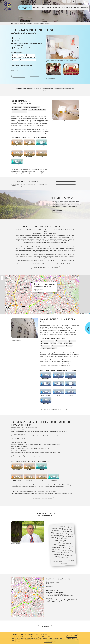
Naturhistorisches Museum (46, 250)
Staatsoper (56, 248)
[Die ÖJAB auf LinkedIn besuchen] (74, 2)
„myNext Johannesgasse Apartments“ (57, 366)
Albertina (18, 250)
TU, (40, 239)
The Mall (28, 256)
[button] (45, 294)
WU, (37, 239)
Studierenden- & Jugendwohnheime (31, 24)
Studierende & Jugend (19, 24)
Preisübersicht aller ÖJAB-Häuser (42, 499)
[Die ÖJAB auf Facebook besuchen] (64, 2)
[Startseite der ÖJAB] (13, 24)
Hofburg (62, 248)
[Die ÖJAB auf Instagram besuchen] (69, 2)
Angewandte (59, 239)
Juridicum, (32, 239)
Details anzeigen (48, 642)
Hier (14, 491)
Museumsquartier (70, 248)
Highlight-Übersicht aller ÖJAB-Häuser (55, 410)
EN (81, 2)
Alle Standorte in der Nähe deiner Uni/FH (46, 268)
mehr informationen (35, 76)
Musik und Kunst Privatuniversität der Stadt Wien (54, 243)
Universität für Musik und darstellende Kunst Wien (62, 241)
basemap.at (87, 314)
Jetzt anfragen (19, 76)
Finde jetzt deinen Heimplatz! (66, 183)
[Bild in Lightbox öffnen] (62, 47)
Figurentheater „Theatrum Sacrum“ (50, 360)
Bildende (50, 239)
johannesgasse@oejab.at (57, 592)
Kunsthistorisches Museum (29, 250)
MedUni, (44, 239)
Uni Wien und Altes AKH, (22, 239)
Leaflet (76, 314)
